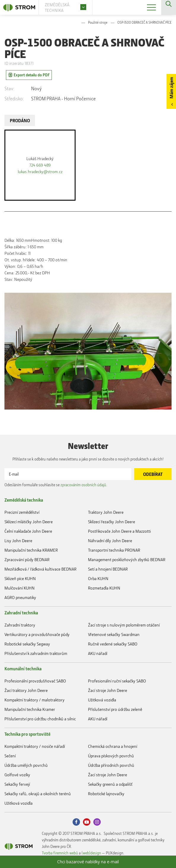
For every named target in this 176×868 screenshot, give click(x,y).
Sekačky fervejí (17, 784)
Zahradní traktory (20, 625)
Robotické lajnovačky (106, 794)
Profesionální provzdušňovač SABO (35, 681)
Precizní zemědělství (22, 512)
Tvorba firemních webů (60, 853)
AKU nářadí (98, 653)
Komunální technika (23, 669)
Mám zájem (171, 88)
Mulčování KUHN (20, 588)
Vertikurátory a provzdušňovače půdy (37, 634)
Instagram (97, 822)
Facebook (76, 822)
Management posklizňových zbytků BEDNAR (127, 559)
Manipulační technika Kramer (30, 709)
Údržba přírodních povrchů (111, 765)
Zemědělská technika (24, 500)
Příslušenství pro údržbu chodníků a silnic (40, 719)
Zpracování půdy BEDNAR (27, 559)
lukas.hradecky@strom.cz (40, 172)
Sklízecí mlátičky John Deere (29, 522)
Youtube (87, 822)
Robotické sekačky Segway (27, 644)
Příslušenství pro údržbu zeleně (115, 709)
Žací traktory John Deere (26, 690)
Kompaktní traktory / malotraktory (35, 700)
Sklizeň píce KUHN (20, 578)
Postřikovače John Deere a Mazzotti (119, 531)
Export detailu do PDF (32, 75)
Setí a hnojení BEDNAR (108, 569)
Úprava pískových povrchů (111, 756)
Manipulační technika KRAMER (31, 550)
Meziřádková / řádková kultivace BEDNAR (40, 569)
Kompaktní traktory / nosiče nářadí (35, 746)
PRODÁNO (20, 120)
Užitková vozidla (102, 700)
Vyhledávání (169, 7)
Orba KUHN (98, 578)
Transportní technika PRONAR (114, 550)
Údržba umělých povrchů (26, 765)
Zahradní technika (21, 613)
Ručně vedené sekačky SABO (113, 644)
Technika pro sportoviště (27, 734)
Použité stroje (98, 22)
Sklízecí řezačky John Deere (112, 522)
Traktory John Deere (106, 512)
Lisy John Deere (18, 541)
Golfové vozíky (17, 775)
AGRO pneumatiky (20, 597)
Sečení (10, 756)
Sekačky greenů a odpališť (110, 784)
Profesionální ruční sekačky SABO (117, 681)
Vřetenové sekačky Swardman (114, 634)
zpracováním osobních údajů (83, 485)
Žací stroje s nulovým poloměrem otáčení (124, 625)
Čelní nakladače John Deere (28, 531)
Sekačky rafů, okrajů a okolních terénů (38, 794)
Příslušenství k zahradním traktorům (36, 653)
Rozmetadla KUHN (104, 588)
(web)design (91, 853)
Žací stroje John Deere (108, 690)
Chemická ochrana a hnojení (113, 746)
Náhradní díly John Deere (110, 541)
